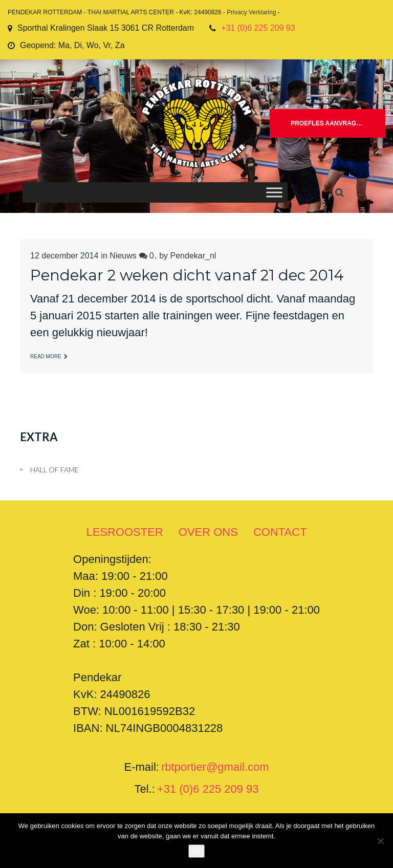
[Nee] (380, 841)
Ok (197, 851)
